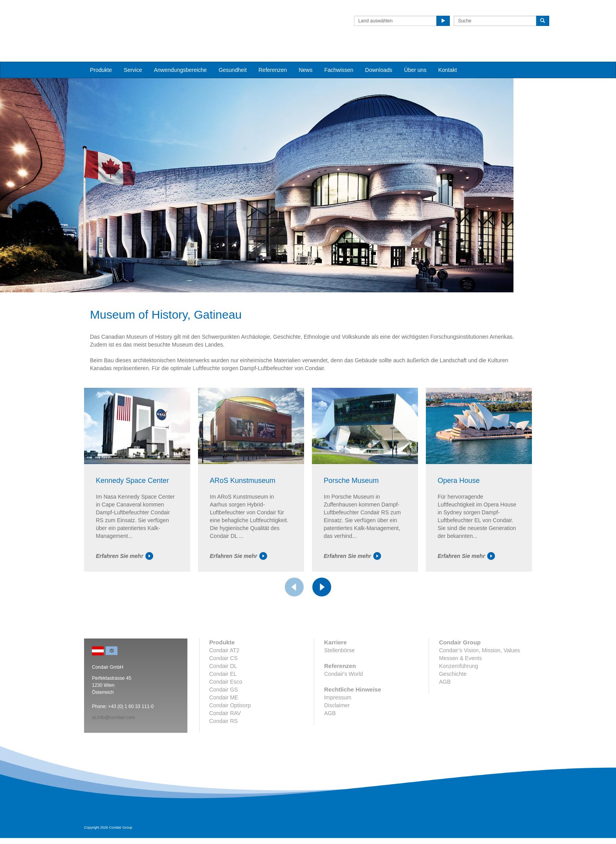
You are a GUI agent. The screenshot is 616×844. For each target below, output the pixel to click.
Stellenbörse (339, 679)
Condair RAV (225, 741)
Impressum (338, 726)
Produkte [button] (101, 55)
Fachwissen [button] (339, 55)
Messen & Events (460, 686)
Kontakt (447, 55)
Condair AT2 (225, 679)
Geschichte (453, 702)
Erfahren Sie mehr (125, 584)
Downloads (379, 55)
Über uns (415, 55)
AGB (330, 741)
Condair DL (223, 694)
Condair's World (344, 702)
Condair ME (224, 726)
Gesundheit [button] (233, 55)
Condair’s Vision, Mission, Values (479, 679)
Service (133, 55)
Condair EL (223, 702)
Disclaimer (337, 734)
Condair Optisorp (230, 734)
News (305, 55)
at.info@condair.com (114, 746)
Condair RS (224, 749)
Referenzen (273, 55)
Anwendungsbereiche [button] (181, 55)
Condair (129, 18)
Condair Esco (226, 710)
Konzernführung (458, 694)
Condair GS (224, 718)
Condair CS (224, 686)
